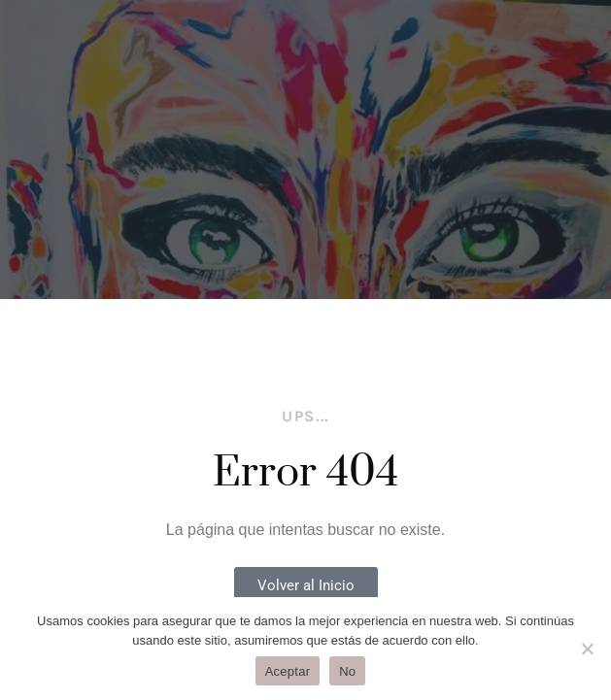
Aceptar (288, 671)
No (347, 671)
